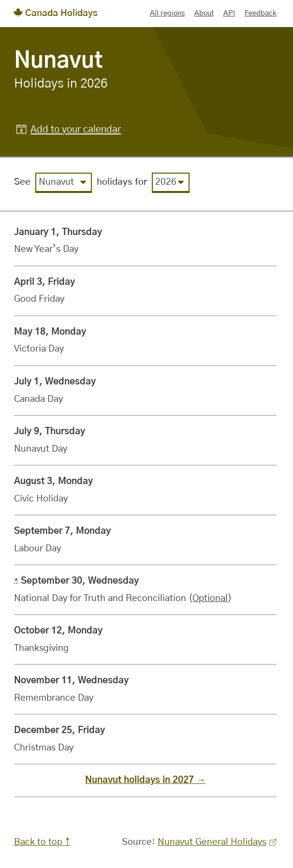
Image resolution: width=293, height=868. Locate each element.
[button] (69, 130)
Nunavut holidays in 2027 (139, 780)
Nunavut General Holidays (217, 842)
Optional (210, 598)
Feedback (261, 13)
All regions (167, 13)
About (204, 13)
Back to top (38, 842)
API (229, 13)
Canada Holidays (56, 13)
